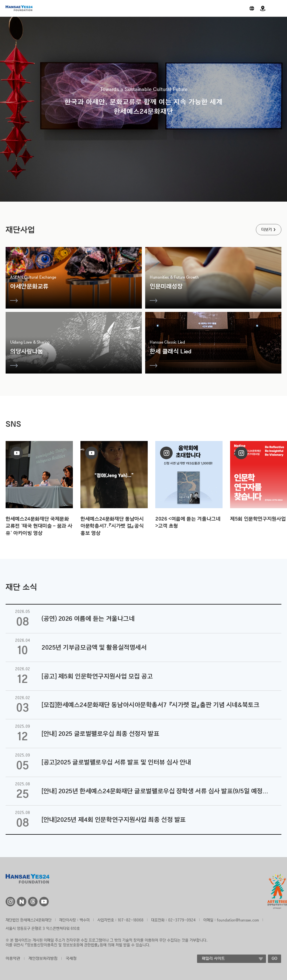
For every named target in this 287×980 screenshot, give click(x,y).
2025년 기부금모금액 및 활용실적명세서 (94, 647)
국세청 (71, 958)
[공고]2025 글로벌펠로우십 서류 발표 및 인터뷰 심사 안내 (116, 762)
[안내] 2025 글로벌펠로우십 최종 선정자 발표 (100, 734)
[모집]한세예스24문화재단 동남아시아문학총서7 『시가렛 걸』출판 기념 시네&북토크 (150, 705)
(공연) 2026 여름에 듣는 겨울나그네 (88, 619)
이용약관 (13, 958)
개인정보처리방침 (43, 958)
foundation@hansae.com (238, 920)
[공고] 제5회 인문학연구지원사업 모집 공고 (97, 676)
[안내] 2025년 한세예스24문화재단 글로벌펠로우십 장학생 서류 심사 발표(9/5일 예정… (155, 791)
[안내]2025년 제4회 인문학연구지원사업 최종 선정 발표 (114, 820)
